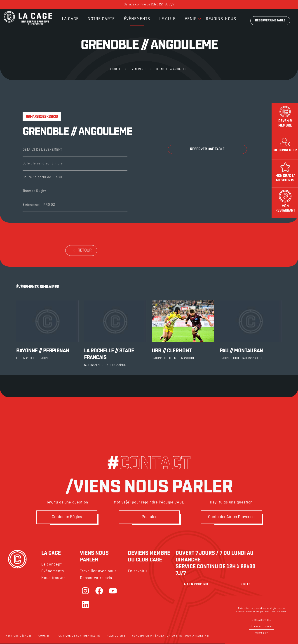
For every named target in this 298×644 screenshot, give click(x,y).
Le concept (52, 565)
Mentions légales (19, 636)
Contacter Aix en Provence (231, 517)
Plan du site (116, 636)
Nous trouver (53, 578)
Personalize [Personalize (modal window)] (261, 633)
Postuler (149, 517)
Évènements (137, 19)
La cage (70, 19)
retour (81, 250)
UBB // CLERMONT (172, 351)
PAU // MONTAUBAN (241, 351)
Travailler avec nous (98, 572)
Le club (168, 19)
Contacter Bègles (67, 517)
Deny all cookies (261, 627)
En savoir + (138, 572)
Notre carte (101, 19)
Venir (191, 19)
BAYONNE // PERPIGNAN (43, 351)
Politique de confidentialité (78, 636)
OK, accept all (261, 620)
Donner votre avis (96, 578)
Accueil (115, 69)
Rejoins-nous (221, 19)
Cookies (44, 636)
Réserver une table (270, 21)
